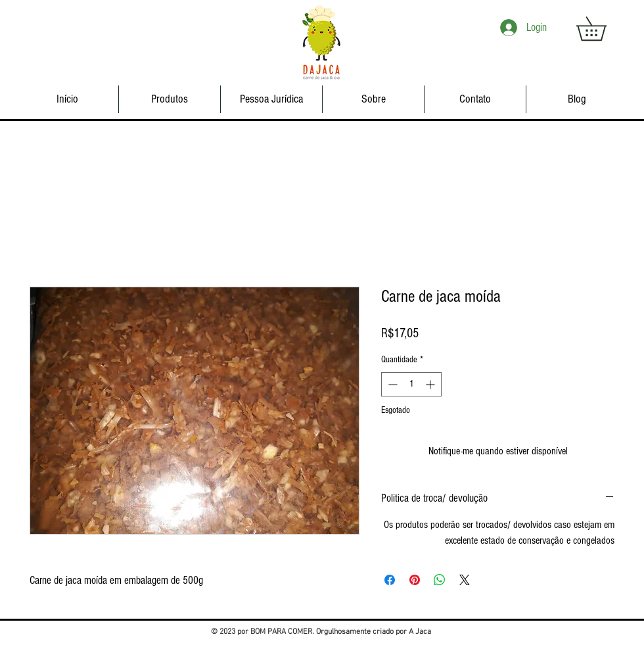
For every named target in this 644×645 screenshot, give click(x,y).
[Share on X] (465, 580)
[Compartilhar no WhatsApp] (440, 580)
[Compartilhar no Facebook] (390, 580)
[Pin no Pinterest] (415, 580)
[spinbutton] (411, 384)
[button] (603, 29)
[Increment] (431, 384)
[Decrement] (391, 384)
